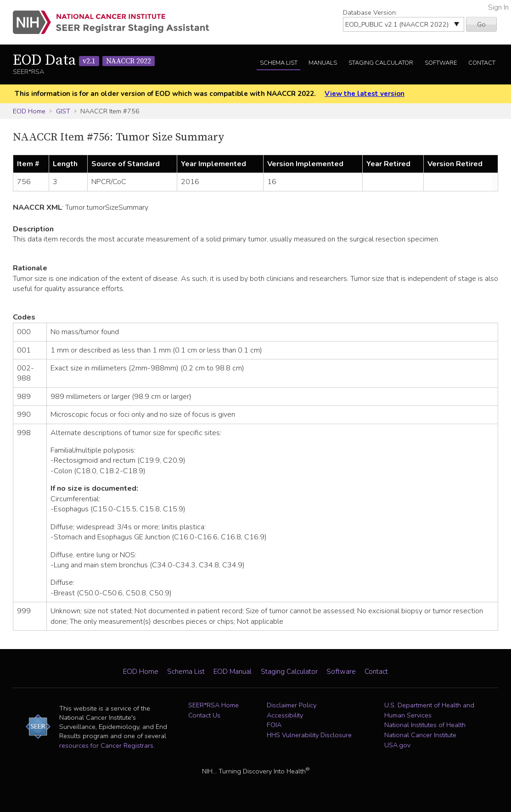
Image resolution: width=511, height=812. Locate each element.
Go (481, 24)
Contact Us (204, 715)
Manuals (323, 63)
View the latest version (365, 94)
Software (441, 63)
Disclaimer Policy (292, 705)
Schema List (279, 63)
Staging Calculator (381, 63)
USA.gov (397, 745)
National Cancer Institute (420, 735)
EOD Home (29, 111)
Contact (482, 63)
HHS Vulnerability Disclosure (309, 735)
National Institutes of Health (425, 725)
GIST (63, 111)
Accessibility (285, 715)
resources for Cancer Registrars (106, 745)
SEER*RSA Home (213, 705)
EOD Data (84, 61)
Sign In (498, 7)
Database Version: (370, 12)
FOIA (274, 725)
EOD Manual (233, 672)
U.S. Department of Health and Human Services (429, 710)
